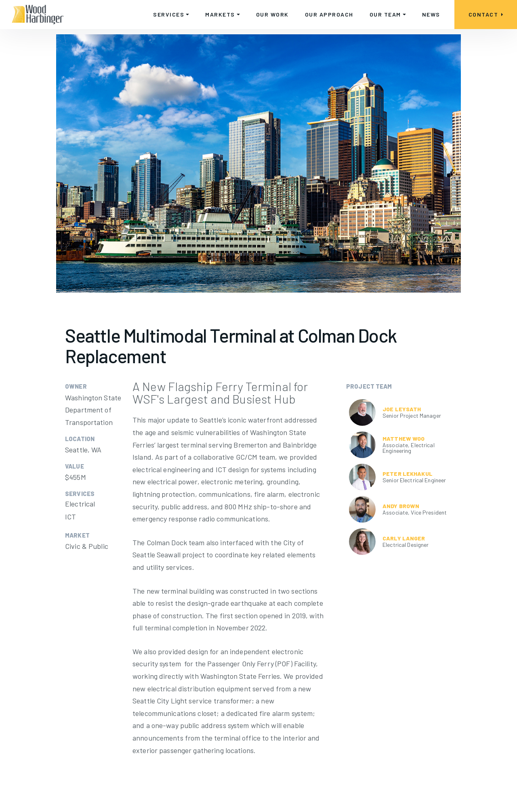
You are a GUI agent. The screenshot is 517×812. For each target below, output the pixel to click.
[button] (171, 15)
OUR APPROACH (329, 14)
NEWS (431, 14)
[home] (38, 15)
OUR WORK (272, 14)
